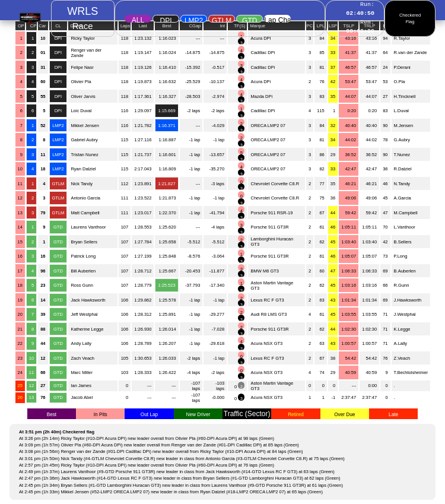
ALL (138, 19)
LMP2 (194, 20)
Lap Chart (277, 19)
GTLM (222, 20)
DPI (166, 20)
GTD (249, 20)
